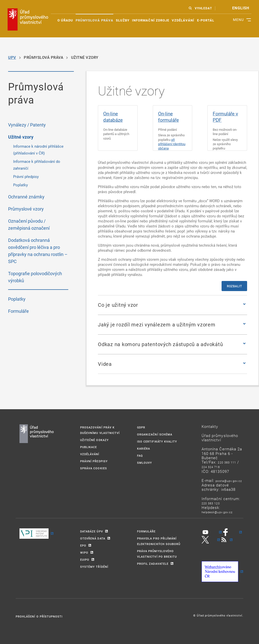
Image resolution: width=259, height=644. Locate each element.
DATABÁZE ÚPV (92, 531)
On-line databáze (113, 117)
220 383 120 (211, 503)
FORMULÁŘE (146, 531)
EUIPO (85, 560)
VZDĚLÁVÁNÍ (90, 454)
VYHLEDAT (203, 8)
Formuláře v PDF (225, 117)
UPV (12, 57)
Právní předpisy (26, 176)
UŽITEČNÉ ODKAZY (94, 440)
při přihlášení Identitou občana (172, 144)
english (241, 8)
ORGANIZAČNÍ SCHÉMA (155, 434)
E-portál (206, 20)
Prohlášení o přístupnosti (39, 616)
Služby (123, 20)
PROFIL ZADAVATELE (153, 564)
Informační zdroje (151, 20)
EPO (83, 545)
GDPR (141, 427)
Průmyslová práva (94, 20)
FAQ (140, 456)
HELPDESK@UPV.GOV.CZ (217, 512)
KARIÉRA (144, 448)
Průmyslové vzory (26, 209)
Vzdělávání (183, 20)
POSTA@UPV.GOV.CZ (229, 481)
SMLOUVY (145, 463)
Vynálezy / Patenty (27, 125)
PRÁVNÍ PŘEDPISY (94, 461)
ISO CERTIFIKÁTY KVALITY (157, 441)
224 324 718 (211, 467)
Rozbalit (234, 286)
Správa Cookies (94, 468)
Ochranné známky (26, 197)
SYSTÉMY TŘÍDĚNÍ (94, 567)
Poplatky (20, 185)
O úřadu (65, 20)
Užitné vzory (21, 137)
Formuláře (18, 311)
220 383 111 (227, 462)
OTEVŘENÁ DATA (93, 538)
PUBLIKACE (89, 447)
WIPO (84, 552)
